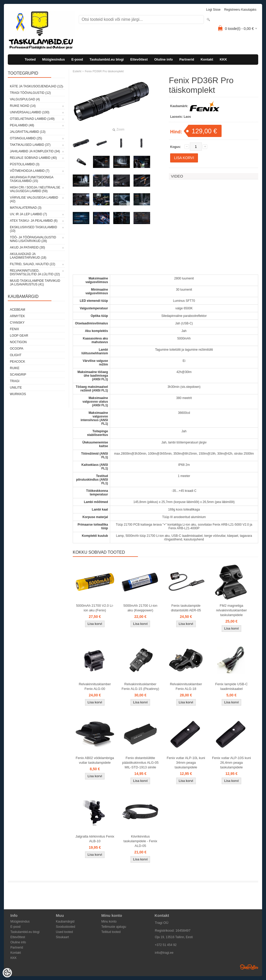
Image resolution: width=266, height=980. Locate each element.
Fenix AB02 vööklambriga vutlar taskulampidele (95, 760)
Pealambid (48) (22, 125)
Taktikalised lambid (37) (30, 145)
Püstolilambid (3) (25, 164)
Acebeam (18, 310)
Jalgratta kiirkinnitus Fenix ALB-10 (95, 839)
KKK (223, 59)
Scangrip (18, 375)
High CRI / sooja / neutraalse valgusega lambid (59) (35, 189)
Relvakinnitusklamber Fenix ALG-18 (186, 686)
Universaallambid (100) (30, 112)
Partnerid (187, 59)
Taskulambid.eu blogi (107, 59)
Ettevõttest (139, 59)
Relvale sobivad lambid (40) (33, 158)
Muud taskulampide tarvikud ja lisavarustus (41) (35, 283)
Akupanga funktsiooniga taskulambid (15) (32, 179)
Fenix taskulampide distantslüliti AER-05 (186, 608)
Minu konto (109, 922)
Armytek (17, 316)
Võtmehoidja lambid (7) (30, 171)
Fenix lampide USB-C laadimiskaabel (232, 686)
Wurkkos (18, 394)
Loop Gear (19, 336)
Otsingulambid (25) (26, 138)
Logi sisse (213, 10)
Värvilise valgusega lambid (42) (34, 199)
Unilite (16, 388)
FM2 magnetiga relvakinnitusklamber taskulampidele (232, 610)
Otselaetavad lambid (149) (32, 119)
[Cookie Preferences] (7, 973)
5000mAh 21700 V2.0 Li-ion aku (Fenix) (95, 608)
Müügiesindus (53, 59)
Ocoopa (17, 349)
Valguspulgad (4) (25, 99)
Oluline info (164, 59)
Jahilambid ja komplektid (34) (35, 151)
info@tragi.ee (164, 953)
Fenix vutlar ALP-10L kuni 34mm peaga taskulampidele (186, 763)
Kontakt (207, 59)
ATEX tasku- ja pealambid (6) (34, 221)
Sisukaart (62, 937)
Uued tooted (64, 932)
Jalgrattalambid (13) (28, 132)
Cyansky (17, 323)
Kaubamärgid (65, 922)
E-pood (77, 59)
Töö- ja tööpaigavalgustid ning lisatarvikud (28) (33, 239)
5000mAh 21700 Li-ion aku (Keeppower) (140, 608)
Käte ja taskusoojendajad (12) (36, 86)
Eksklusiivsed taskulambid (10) (34, 229)
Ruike (15, 368)
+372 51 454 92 (166, 945)
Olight (16, 355)
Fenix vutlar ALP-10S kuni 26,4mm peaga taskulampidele (231, 763)
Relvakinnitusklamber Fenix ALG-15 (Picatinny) (140, 686)
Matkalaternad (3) (26, 208)
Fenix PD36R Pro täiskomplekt (104, 71)
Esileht (77, 71)
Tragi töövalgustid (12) (30, 93)
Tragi (15, 381)
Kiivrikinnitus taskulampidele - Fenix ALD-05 (140, 841)
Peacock (18, 362)
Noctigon (18, 342)
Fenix (14, 329)
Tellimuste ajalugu (114, 927)
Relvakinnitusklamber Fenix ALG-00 (95, 686)
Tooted (30, 59)
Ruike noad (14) (23, 106)
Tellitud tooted (111, 932)
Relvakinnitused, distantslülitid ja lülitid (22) (35, 272)
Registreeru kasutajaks (240, 10)
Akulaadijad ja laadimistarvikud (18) (28, 256)
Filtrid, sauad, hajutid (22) (32, 264)
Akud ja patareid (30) (27, 247)
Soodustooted (65, 927)
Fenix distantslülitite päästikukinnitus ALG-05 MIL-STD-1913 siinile (140, 763)
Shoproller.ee (249, 967)
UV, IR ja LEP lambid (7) (28, 214)
